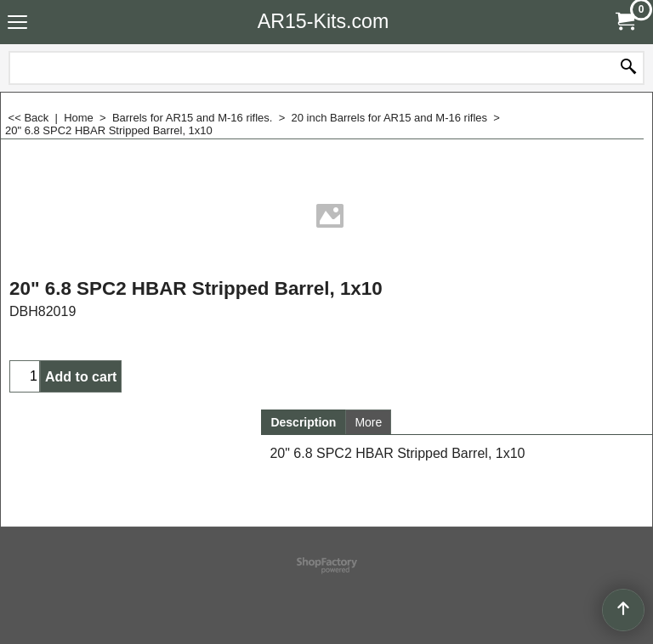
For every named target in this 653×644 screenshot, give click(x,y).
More (368, 422)
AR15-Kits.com (324, 21)
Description (303, 422)
